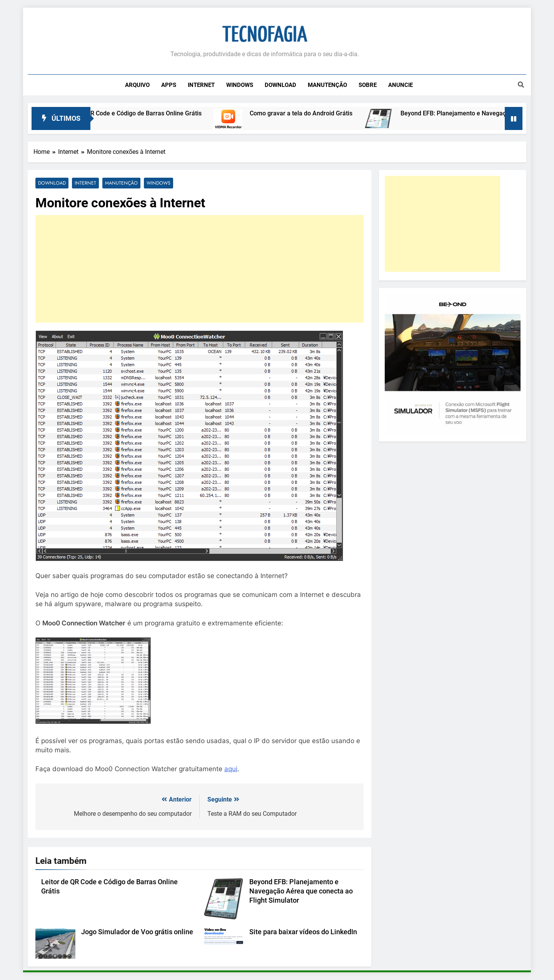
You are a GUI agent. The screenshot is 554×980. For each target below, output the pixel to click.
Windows (240, 85)
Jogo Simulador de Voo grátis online (137, 932)
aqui (231, 769)
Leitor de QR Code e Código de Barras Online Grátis (138, 113)
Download (280, 85)
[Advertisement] (199, 269)
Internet (201, 85)
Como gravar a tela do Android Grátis (309, 113)
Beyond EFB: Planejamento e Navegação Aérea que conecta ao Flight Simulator (301, 891)
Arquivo (137, 85)
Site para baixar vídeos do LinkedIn (303, 932)
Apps (169, 85)
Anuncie (400, 85)
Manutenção (327, 85)
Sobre (368, 85)
